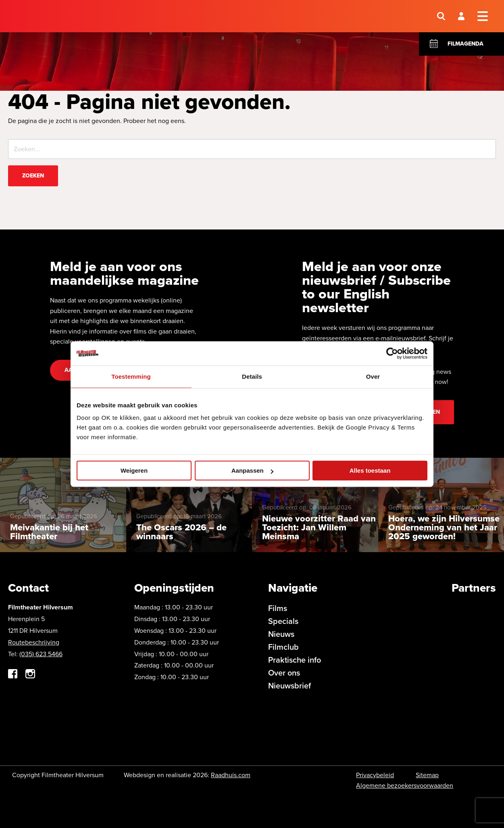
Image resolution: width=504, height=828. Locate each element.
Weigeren (134, 470)
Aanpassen (252, 470)
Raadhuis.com (231, 775)
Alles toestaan (370, 470)
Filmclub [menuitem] (283, 647)
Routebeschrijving (34, 642)
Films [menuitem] (278, 608)
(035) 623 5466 (41, 654)
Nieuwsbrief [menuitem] (289, 686)
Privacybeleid (375, 775)
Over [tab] (373, 376)
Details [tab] (252, 376)
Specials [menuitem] (283, 621)
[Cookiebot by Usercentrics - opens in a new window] (392, 353)
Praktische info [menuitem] (295, 660)
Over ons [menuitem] (284, 673)
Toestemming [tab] (131, 376)
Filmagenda (465, 44)
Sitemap (427, 775)
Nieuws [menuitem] (281, 634)
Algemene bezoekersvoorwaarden (405, 785)
